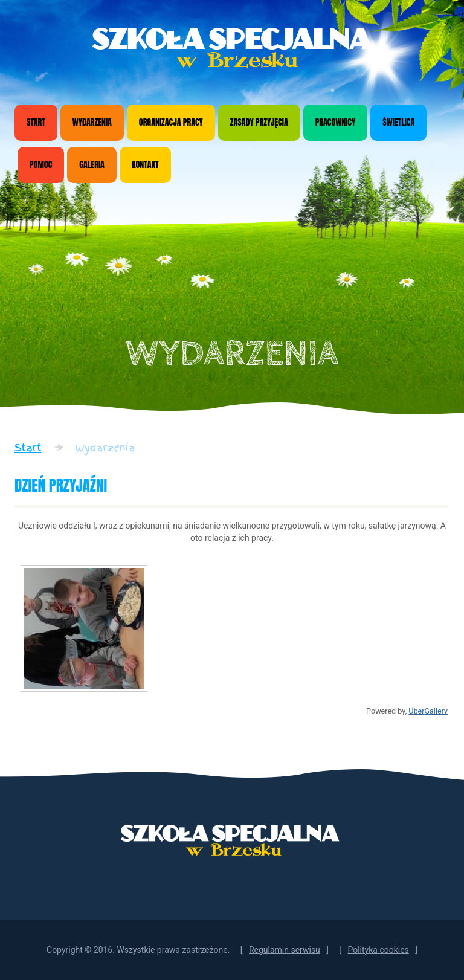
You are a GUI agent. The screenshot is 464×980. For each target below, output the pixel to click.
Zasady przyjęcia (259, 122)
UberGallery (428, 711)
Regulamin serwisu (285, 950)
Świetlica (398, 122)
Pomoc (41, 165)
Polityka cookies (378, 950)
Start (36, 122)
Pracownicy (336, 122)
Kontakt (145, 165)
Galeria (92, 165)
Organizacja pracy (171, 122)
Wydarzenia (92, 122)
